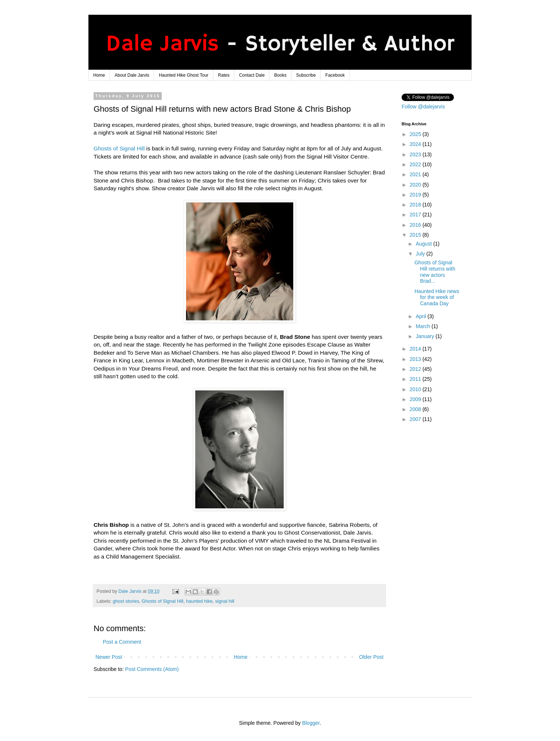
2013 (416, 359)
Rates (224, 75)
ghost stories (126, 601)
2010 (416, 389)
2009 (416, 399)
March (423, 326)
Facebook (335, 75)
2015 (416, 235)
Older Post (371, 657)
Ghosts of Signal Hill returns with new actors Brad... (435, 272)
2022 (416, 164)
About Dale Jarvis (132, 75)
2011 (416, 379)
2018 (416, 205)
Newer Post (109, 657)
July (421, 254)
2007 (416, 419)
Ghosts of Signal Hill (119, 148)
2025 (416, 134)
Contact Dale (252, 75)
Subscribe (306, 75)
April (421, 316)
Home (99, 75)
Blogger (311, 723)
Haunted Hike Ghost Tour (184, 75)
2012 (416, 369)
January (426, 336)
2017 (416, 215)
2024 (416, 144)
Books (280, 75)
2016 (416, 225)
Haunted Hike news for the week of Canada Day (437, 298)
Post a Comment (122, 642)
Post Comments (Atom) (152, 669)
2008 (416, 409)
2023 (416, 154)
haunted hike (199, 601)
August (424, 244)
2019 (416, 195)
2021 (416, 174)
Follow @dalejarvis (423, 107)
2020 (416, 185)
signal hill (225, 601)
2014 (416, 349)
